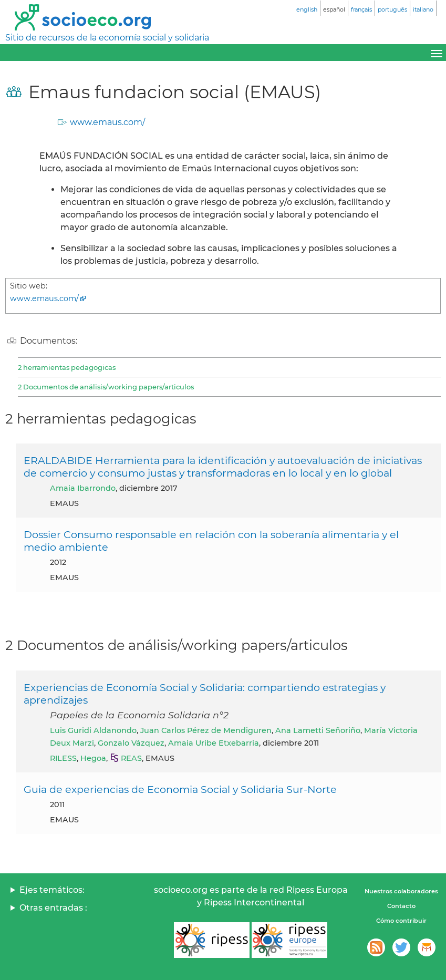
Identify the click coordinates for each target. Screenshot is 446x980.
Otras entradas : (53, 908)
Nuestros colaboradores (401, 891)
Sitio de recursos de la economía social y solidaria (107, 38)
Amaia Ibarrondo (83, 488)
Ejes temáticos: (52, 890)
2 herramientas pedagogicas (67, 367)
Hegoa (93, 758)
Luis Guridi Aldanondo (93, 730)
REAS (131, 758)
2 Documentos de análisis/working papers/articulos (106, 387)
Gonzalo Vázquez (131, 743)
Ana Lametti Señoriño (318, 730)
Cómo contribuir (401, 921)
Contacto (401, 906)
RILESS (63, 758)
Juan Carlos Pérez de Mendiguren (206, 730)
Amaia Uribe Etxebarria (214, 743)
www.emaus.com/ (107, 122)
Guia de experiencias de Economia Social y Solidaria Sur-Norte (180, 789)
